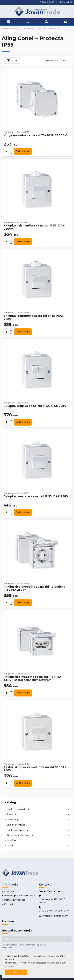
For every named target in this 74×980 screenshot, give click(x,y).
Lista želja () (47, 2)
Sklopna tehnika (16, 825)
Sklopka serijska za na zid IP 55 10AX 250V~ (36, 406)
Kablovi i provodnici (18, 809)
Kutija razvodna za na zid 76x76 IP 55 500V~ (36, 135)
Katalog (10, 802)
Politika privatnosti (15, 900)
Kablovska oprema (17, 830)
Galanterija (13, 819)
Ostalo (10, 845)
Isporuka (9, 891)
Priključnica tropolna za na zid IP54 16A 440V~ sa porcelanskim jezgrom (33, 678)
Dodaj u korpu (23, 151)
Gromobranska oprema (20, 835)
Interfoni (12, 840)
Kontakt (9, 904)
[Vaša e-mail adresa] (34, 939)
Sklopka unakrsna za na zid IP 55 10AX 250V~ (37, 496)
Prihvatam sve (16, 972)
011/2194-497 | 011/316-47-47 (54, 911)
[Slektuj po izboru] (52, 61)
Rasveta (11, 814)
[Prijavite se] (69, 939)
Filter (12, 60)
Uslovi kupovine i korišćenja (20, 895)
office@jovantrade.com (55, 916)
